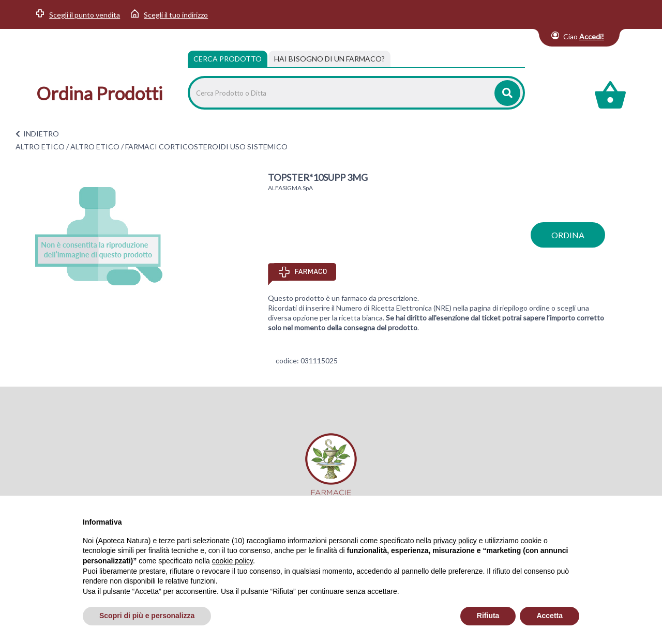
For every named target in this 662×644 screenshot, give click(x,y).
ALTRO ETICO (40, 147)
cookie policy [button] (232, 561)
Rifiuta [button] (488, 616)
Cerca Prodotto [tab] (228, 59)
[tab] (329, 59)
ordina (568, 235)
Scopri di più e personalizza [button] (147, 616)
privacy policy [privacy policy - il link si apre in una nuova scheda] (455, 541)
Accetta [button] (550, 616)
